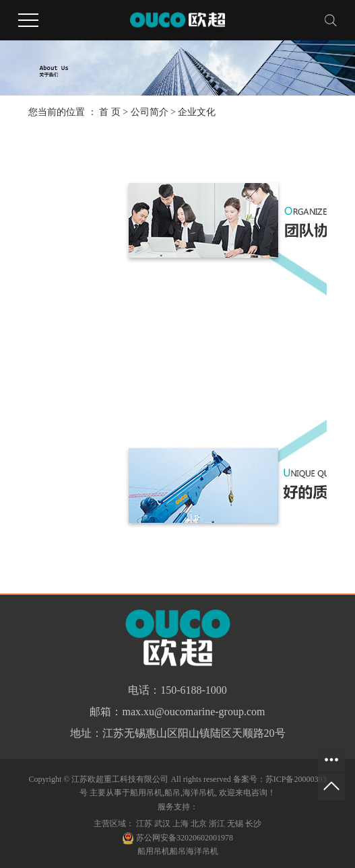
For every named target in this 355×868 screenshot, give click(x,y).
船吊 (172, 793)
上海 (181, 824)
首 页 (110, 112)
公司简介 (150, 112)
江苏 (144, 824)
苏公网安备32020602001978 (177, 838)
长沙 (253, 824)
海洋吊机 (199, 793)
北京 (199, 824)
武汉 (162, 824)
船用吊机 (146, 793)
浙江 (217, 824)
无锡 (235, 824)
